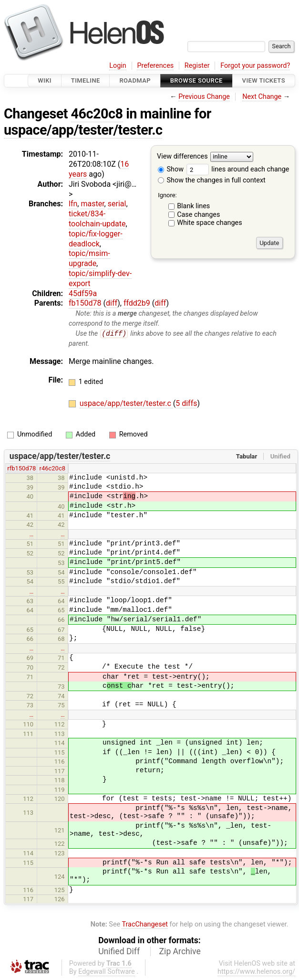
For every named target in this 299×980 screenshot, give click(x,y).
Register (197, 66)
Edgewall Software (107, 972)
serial (117, 204)
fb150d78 (85, 303)
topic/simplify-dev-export (100, 278)
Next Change (262, 97)
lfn (73, 204)
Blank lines (193, 206)
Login (118, 66)
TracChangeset (145, 925)
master (92, 204)
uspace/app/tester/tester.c (83, 130)
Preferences (155, 66)
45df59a (83, 293)
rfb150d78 (21, 469)
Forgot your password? (255, 66)
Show (171, 169)
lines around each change (238, 169)
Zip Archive (180, 951)
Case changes (198, 215)
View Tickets (264, 80)
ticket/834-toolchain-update (97, 219)
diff (112, 303)
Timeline (86, 80)
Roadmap (135, 80)
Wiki (45, 80)
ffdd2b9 (137, 303)
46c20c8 (97, 114)
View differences (182, 157)
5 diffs (186, 404)
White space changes (210, 223)
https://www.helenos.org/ (256, 972)
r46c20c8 (52, 469)
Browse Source (196, 80)
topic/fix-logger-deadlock (96, 239)
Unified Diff (119, 951)
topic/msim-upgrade (89, 258)
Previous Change (204, 97)
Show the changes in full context (212, 180)
